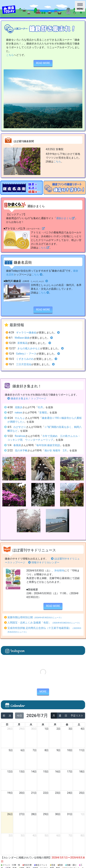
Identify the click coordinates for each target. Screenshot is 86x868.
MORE (43, 692)
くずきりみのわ (25, 359)
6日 (23, 750)
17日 (70, 772)
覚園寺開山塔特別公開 (35, 617)
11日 (82, 750)
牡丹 (40, 407)
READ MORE (43, 63)
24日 (70, 793)
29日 (22, 729)
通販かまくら (66, 218)
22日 (46, 793)
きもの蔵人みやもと (29, 348)
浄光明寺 (59, 571)
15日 (46, 772)
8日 (47, 750)
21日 (34, 793)
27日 (22, 814)
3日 (70, 729)
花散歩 (19, 407)
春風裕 (17, 445)
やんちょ (20, 418)
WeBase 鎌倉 (22, 338)
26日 (10, 814)
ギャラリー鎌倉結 (26, 332)
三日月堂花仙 (24, 364)
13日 (22, 772)
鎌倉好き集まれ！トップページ (27, 398)
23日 (58, 793)
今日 (19, 716)
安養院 (43, 413)
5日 (11, 750)
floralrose (20, 436)
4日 (83, 729)
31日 (70, 814)
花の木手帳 (21, 450)
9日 (58, 750)
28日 (10, 729)
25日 (82, 793)
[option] (22, 188)
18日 (82, 772)
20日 (22, 793)
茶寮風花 (22, 343)
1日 (47, 729)
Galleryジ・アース (26, 354)
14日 (34, 772)
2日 (58, 729)
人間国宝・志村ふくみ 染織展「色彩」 (44, 623)
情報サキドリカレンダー (44, 562)
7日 (35, 750)
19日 (10, 793)
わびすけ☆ (20, 427)
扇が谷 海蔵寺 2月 (55, 450)
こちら (10, 55)
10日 (70, 750)
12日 (10, 772)
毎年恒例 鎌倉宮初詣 (48, 445)
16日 (58, 772)
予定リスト (77, 716)
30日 (34, 729)
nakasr (19, 413)
